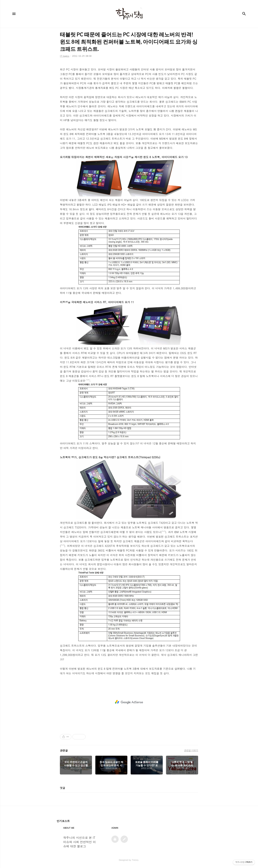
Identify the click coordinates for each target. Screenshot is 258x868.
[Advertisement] (129, 702)
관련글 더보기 (191, 750)
